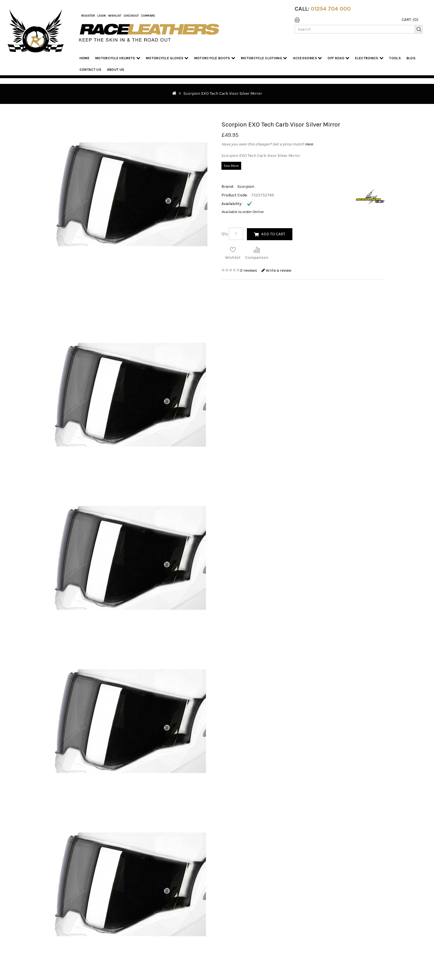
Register (88, 16)
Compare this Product (257, 250)
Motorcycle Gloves (167, 58)
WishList (115, 16)
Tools (395, 58)
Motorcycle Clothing (264, 58)
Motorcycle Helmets (118, 58)
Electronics (369, 58)
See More (231, 166)
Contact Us (90, 70)
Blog (411, 58)
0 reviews (249, 270)
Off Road (338, 58)
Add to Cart (273, 234)
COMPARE (148, 16)
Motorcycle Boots (215, 58)
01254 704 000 (331, 9)
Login (102, 16)
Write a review (276, 270)
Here (309, 144)
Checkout (131, 16)
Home (85, 58)
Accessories (308, 58)
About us (116, 70)
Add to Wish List (233, 250)
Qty (225, 234)
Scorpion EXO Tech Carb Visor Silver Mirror (223, 93)
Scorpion (246, 187)
